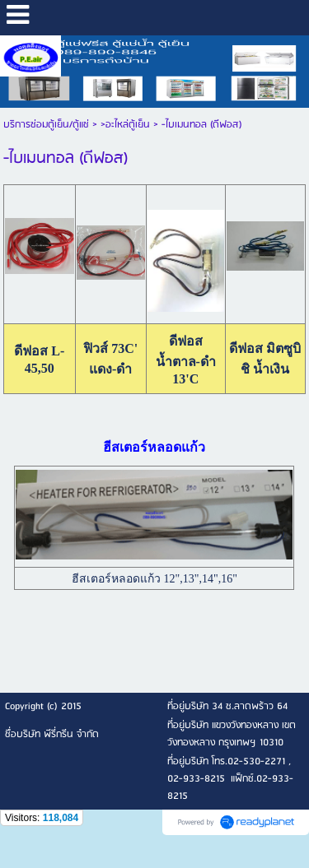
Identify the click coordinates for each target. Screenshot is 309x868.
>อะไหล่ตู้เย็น (125, 125)
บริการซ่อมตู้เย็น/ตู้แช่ (46, 125)
